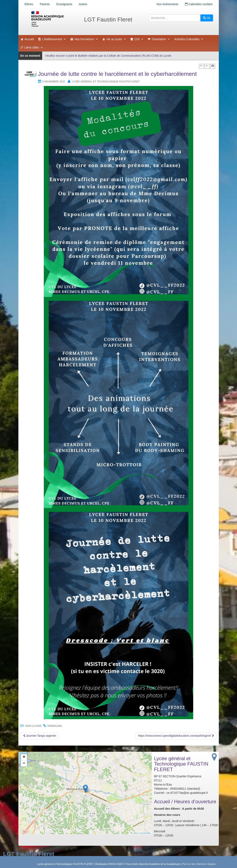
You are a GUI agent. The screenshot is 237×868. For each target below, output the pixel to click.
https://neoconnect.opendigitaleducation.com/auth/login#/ (176, 736)
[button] (85, 789)
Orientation (161, 39)
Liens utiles (34, 47)
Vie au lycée (116, 39)
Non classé (33, 726)
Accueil (29, 39)
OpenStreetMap (145, 833)
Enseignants (64, 4)
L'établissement (54, 39)
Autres (83, 4)
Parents (45, 4)
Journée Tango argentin (40, 736)
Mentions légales (206, 864)
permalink (54, 726)
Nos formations (86, 39)
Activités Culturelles (189, 39)
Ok (207, 18)
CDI (139, 39)
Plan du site (189, 864)
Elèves (29, 4)
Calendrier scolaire (199, 4)
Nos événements (167, 4)
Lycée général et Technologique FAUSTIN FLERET (106, 82)
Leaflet (134, 833)
